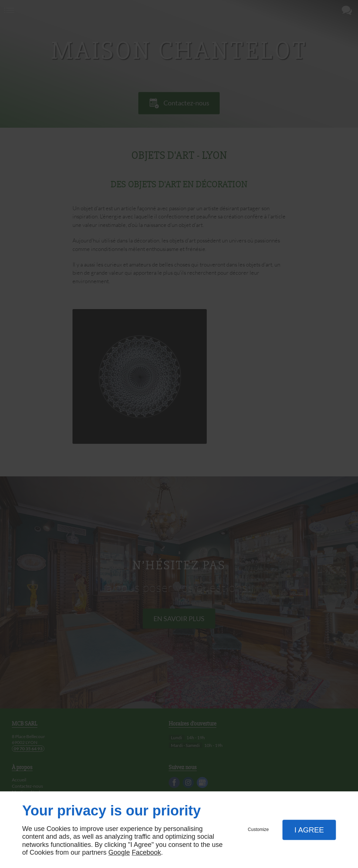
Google (119, 852)
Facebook (146, 852)
